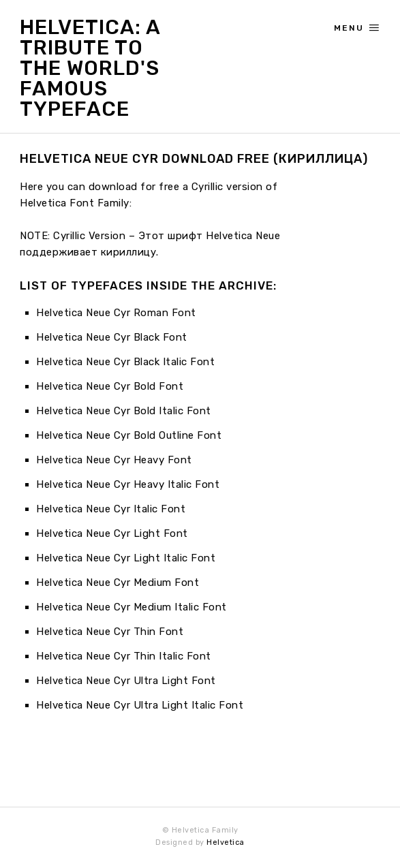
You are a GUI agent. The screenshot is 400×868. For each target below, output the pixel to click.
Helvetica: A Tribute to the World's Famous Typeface (90, 68)
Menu (357, 29)
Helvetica (226, 842)
